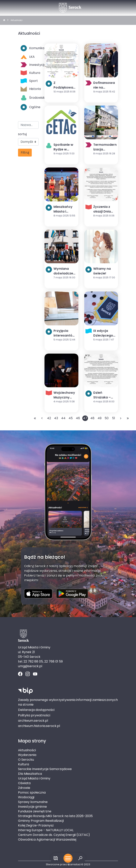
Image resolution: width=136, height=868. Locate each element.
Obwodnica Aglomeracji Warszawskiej (47, 839)
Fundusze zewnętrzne (35, 811)
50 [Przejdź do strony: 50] (107, 418)
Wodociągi (26, 797)
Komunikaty (30, 48)
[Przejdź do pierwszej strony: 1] (35, 418)
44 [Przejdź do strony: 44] (63, 418)
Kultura (30, 73)
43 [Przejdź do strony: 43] (56, 418)
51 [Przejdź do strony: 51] (114, 418)
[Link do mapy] (56, 858)
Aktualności (17, 20)
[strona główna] (4, 20)
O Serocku (26, 760)
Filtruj (25, 153)
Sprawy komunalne (33, 802)
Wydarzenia (27, 755)
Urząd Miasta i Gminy (34, 778)
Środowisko (30, 98)
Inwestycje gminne (32, 807)
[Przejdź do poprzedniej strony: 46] (42, 418)
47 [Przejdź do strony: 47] (85, 418)
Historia (30, 89)
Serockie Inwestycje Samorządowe (45, 769)
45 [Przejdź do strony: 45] (71, 418)
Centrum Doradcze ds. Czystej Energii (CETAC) (54, 835)
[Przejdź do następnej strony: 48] (121, 418)
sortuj (22, 134)
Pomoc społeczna (32, 792)
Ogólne (30, 107)
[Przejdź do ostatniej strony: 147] (128, 418)
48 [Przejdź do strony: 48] (92, 418)
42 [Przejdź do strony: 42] (49, 418)
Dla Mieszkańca (30, 774)
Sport (29, 81)
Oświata (24, 783)
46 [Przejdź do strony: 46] (78, 418)
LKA (28, 57)
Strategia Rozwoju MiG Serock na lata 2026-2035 (55, 816)
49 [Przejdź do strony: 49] (100, 418)
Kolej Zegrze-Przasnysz (36, 825)
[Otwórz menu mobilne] (68, 858)
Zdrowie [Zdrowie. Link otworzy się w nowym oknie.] (24, 788)
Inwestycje (30, 65)
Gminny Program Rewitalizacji (41, 821)
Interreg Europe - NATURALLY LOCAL (46, 830)
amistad (74, 864)
